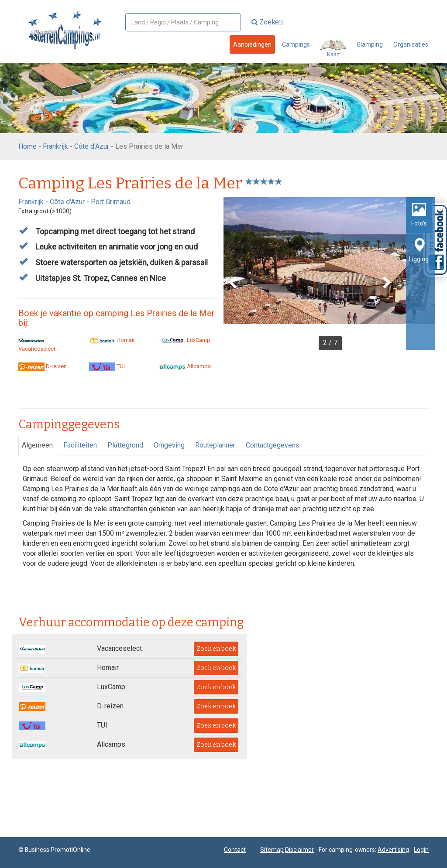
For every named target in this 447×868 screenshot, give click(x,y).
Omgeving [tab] (169, 445)
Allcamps (185, 366)
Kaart (333, 49)
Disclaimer (299, 850)
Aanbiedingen (252, 44)
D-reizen (43, 366)
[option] (329, 274)
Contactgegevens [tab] (273, 445)
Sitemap (272, 850)
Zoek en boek (216, 649)
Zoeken (267, 22)
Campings (296, 44)
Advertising (393, 850)
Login (421, 850)
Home (28, 146)
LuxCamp (185, 340)
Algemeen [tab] (37, 445)
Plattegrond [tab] (125, 445)
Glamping (370, 44)
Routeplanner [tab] (215, 445)
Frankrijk (55, 146)
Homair (112, 340)
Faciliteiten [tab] (80, 445)
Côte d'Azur (92, 146)
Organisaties (411, 44)
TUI (107, 366)
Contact (235, 850)
